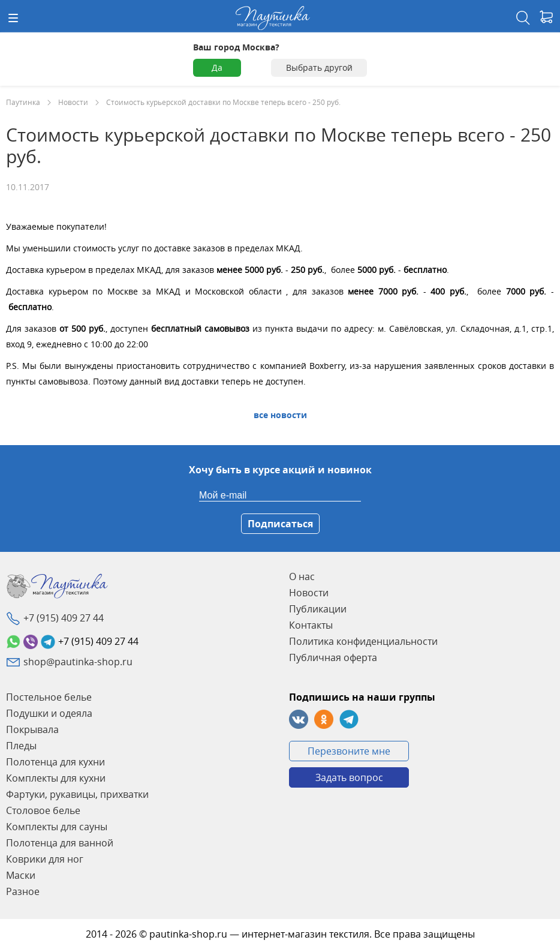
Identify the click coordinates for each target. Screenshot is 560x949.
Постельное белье (49, 697)
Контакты (311, 625)
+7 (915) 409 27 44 (64, 618)
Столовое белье (43, 810)
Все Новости (280, 415)
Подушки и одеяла (49, 713)
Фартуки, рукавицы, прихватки (77, 794)
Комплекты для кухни (56, 778)
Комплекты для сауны (57, 827)
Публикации (318, 609)
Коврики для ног (45, 859)
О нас (302, 576)
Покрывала (32, 729)
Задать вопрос (349, 777)
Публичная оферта (333, 657)
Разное (23, 891)
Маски (21, 875)
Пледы (21, 746)
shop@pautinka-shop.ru (78, 662)
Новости (73, 102)
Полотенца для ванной (60, 843)
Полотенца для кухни (55, 762)
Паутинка (23, 102)
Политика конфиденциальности (363, 641)
